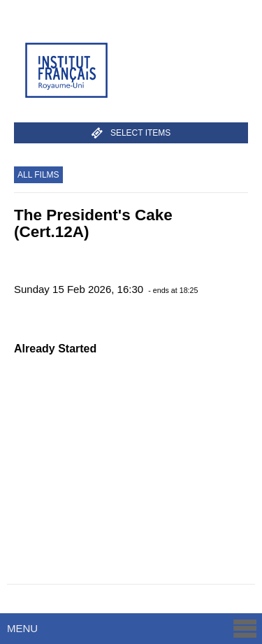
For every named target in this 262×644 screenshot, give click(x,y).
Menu (133, 628)
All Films (38, 175)
